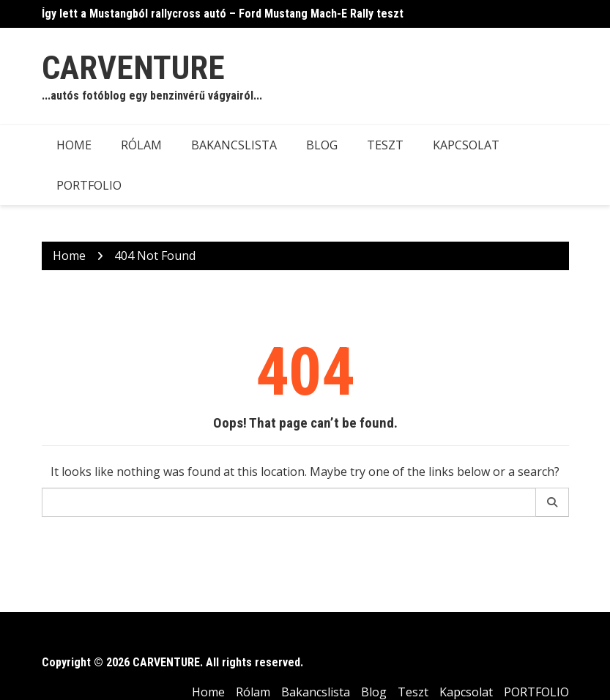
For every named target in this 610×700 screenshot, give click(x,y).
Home (74, 145)
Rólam (141, 145)
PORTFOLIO (89, 185)
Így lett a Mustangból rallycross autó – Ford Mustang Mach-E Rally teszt (223, 14)
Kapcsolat (466, 145)
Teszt (385, 145)
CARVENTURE (133, 68)
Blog (322, 145)
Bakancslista (234, 145)
